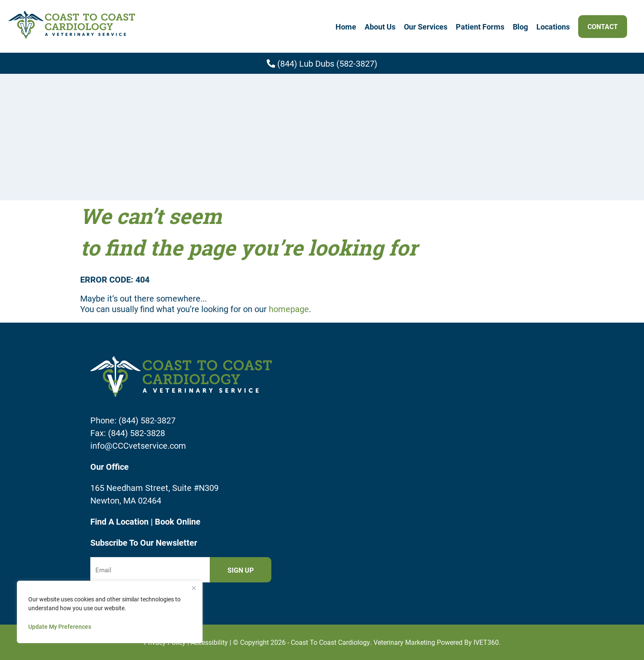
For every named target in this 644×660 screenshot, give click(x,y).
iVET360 (486, 642)
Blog (520, 27)
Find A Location (120, 521)
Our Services (426, 27)
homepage (289, 309)
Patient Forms (480, 27)
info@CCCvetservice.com (138, 445)
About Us (380, 27)
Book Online (178, 521)
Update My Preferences (60, 626)
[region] (110, 612)
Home (346, 27)
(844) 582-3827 (147, 420)
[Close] (194, 588)
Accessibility (209, 642)
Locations (553, 27)
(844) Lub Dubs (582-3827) (322, 63)
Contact (603, 26)
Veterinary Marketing (404, 642)
